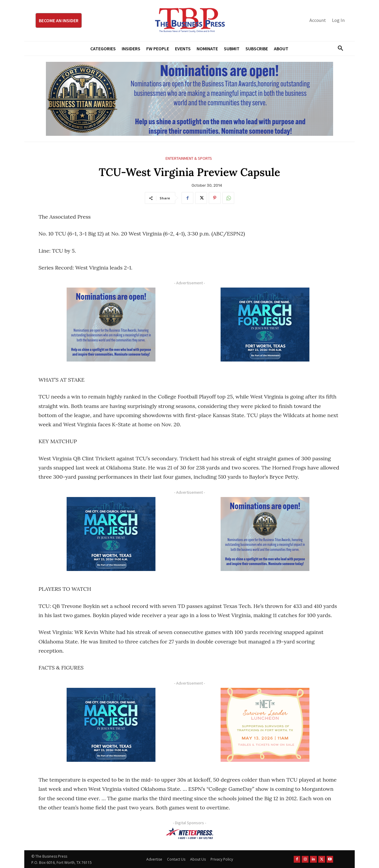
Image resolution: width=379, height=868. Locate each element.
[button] (338, 49)
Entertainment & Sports (189, 158)
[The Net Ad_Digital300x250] (265, 725)
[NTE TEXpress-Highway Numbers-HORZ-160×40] (189, 833)
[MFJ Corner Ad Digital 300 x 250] (265, 325)
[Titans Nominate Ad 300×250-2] (111, 325)
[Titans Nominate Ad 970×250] (189, 99)
